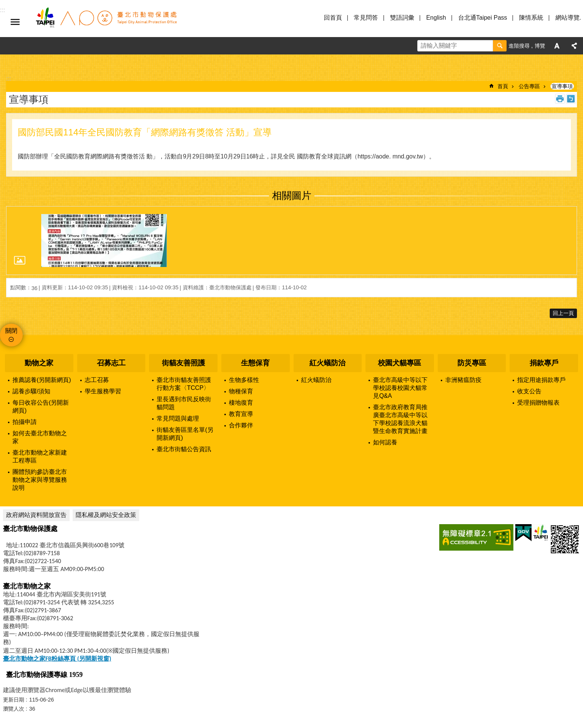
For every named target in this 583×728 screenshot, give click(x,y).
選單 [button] (15, 22)
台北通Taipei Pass (483, 18)
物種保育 (241, 391)
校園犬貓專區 (400, 363)
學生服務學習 (103, 391)
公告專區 (529, 86)
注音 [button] (571, 99)
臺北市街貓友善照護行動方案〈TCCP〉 (184, 384)
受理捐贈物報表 (538, 403)
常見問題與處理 (178, 418)
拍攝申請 (25, 422)
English (436, 18)
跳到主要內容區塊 (4, 4)
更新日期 (14, 700)
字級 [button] (557, 46)
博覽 (540, 46)
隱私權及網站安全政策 (106, 515)
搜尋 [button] (500, 46)
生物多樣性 (244, 380)
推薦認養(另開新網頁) (42, 380)
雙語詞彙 (402, 18)
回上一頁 (563, 313)
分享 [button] (574, 46)
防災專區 (472, 363)
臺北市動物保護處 (106, 22)
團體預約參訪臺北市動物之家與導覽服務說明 (40, 480)
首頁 (503, 86)
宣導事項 (562, 86)
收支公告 (529, 391)
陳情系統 (531, 18)
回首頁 (333, 18)
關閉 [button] (11, 331)
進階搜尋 (519, 46)
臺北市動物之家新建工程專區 (40, 456)
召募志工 (111, 363)
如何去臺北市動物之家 (40, 437)
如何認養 (385, 442)
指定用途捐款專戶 (541, 380)
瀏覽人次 (14, 709)
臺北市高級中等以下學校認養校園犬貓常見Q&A (400, 388)
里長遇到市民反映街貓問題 (184, 403)
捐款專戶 (544, 363)
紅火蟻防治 (327, 363)
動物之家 (39, 363)
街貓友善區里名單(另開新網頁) (185, 434)
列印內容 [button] (560, 99)
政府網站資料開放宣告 (36, 515)
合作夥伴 (241, 425)
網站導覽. (568, 18)
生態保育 (255, 363)
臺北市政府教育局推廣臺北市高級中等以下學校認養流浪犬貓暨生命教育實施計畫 (400, 419)
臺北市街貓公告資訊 (184, 449)
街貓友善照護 (183, 363)
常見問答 (366, 18)
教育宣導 (241, 414)
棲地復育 (241, 403)
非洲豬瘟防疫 (463, 380)
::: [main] (9, 78)
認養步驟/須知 (31, 391)
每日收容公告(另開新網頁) (41, 407)
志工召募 (97, 380)
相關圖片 (292, 196)
